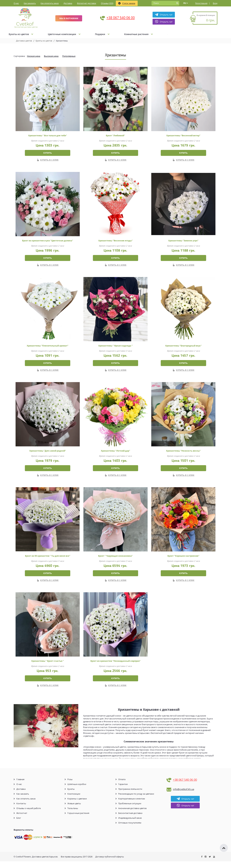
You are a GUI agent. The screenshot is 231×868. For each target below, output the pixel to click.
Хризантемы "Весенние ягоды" (116, 242)
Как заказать (30, 3)
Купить (47, 153)
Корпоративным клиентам (132, 805)
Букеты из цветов (84, 34)
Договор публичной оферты (110, 863)
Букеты (71, 796)
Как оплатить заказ (50, 3)
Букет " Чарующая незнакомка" (115, 560)
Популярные (69, 56)
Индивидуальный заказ (130, 825)
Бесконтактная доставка (130, 820)
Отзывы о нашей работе (29, 815)
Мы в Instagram (69, 18)
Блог (19, 825)
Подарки (165, 34)
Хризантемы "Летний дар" (116, 454)
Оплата (122, 786)
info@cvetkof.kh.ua (184, 796)
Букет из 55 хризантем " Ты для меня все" (48, 560)
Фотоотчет (22, 820)
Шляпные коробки (77, 791)
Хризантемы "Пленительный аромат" (48, 348)
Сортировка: (19, 56)
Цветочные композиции (127, 34)
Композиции (74, 801)
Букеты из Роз (47, 34)
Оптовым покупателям (130, 829)
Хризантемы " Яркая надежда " (116, 348)
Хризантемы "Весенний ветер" (183, 135)
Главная (20, 786)
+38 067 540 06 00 (121, 18)
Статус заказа (127, 3)
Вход (215, 3)
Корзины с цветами (77, 805)
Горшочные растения (78, 820)
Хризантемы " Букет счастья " (48, 667)
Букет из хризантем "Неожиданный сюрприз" (116, 667)
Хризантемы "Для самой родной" (48, 454)
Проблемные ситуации (130, 810)
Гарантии (123, 791)
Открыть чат (164, 15)
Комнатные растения (202, 34)
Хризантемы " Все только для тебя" (48, 135)
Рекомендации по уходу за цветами (136, 801)
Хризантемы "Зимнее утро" (183, 242)
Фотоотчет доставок (87, 3)
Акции (17, 34)
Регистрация (201, 3)
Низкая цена (34, 56)
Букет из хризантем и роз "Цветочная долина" (48, 242)
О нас (16, 3)
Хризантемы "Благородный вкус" (183, 348)
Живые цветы (74, 810)
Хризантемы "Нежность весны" (183, 454)
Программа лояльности (130, 796)
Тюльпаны (73, 815)
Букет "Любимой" (115, 135)
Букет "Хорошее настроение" (183, 560)
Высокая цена (51, 56)
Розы (70, 786)
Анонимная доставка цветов (132, 815)
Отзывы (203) (107, 3)
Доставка (68, 3)
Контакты (21, 810)
